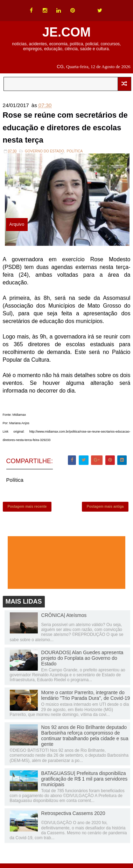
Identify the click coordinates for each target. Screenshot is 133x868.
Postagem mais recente (27, 507)
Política (75, 151)
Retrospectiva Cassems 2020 (73, 813)
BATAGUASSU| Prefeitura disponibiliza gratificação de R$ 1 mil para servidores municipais (85, 779)
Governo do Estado (44, 151)
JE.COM (66, 32)
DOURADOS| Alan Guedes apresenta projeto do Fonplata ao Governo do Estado (82, 658)
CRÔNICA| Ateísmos (64, 615)
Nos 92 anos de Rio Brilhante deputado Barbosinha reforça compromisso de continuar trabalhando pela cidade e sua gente (85, 736)
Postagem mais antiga (105, 507)
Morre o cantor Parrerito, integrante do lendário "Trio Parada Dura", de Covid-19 (86, 695)
